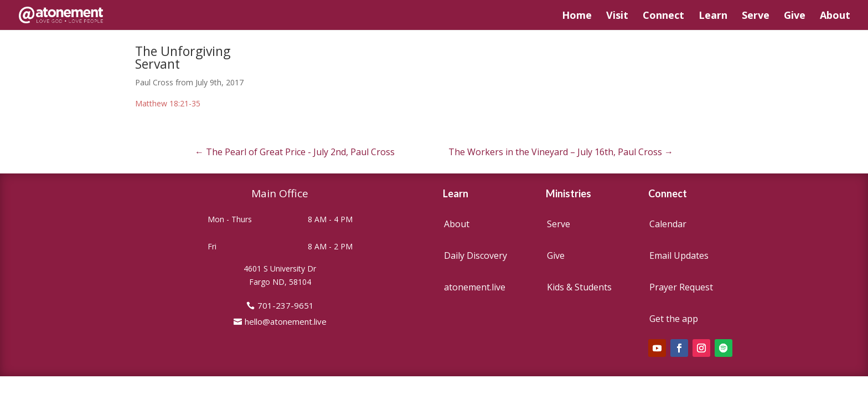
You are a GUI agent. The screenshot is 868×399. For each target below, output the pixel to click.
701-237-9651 (286, 305)
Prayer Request (681, 287)
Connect (663, 16)
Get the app (674, 319)
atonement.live (475, 287)
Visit (617, 16)
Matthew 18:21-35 (168, 103)
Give (795, 16)
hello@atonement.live (286, 321)
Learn (713, 16)
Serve (756, 16)
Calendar (668, 224)
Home (577, 16)
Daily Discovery (476, 255)
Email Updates (679, 255)
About (835, 16)
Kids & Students (579, 287)
